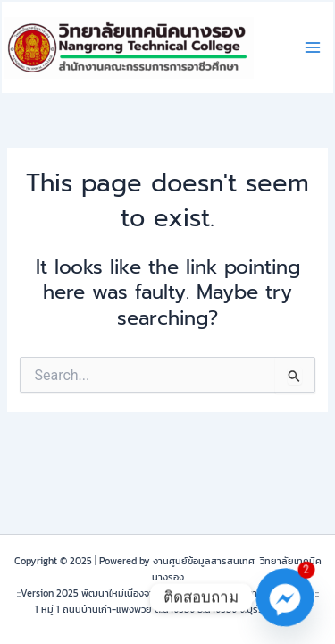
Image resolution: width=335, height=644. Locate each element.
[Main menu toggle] (313, 47)
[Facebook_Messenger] (285, 597)
